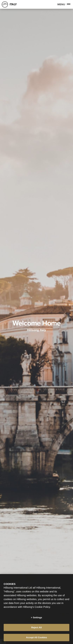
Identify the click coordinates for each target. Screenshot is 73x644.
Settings (38, 617)
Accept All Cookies (36, 637)
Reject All (36, 627)
